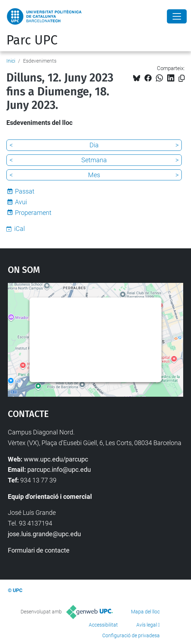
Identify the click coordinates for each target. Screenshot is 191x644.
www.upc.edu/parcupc (56, 459)
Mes (94, 175)
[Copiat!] (182, 78)
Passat (25, 191)
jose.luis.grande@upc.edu (44, 534)
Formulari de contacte (39, 550)
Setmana (94, 160)
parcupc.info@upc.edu (59, 469)
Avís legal (147, 625)
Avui (21, 202)
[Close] (177, 16)
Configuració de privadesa (131, 635)
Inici (11, 61)
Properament (33, 213)
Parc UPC (32, 40)
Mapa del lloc (145, 612)
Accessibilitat (103, 625)
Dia (94, 145)
